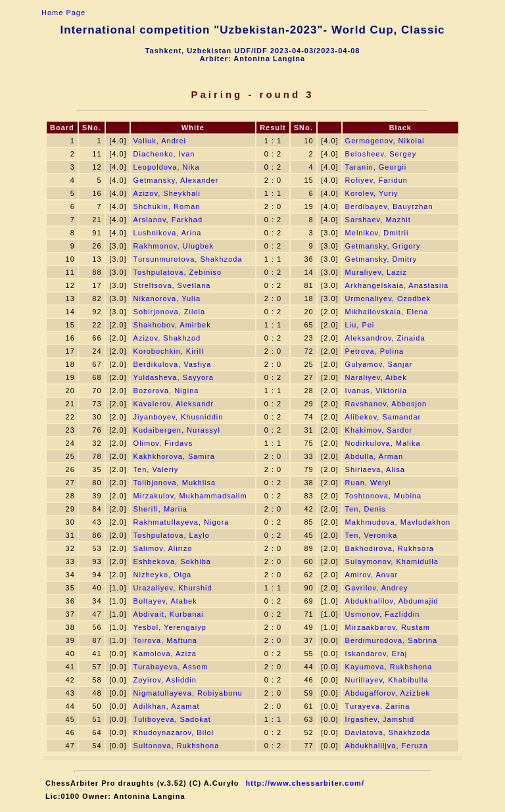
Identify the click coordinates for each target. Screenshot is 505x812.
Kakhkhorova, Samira (174, 456)
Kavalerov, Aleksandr (174, 404)
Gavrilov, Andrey (377, 588)
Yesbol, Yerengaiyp (170, 627)
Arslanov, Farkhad (168, 220)
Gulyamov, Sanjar (379, 364)
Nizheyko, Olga (163, 575)
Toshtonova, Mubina (383, 496)
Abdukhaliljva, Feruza (387, 746)
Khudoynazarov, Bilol (174, 732)
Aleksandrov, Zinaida (385, 338)
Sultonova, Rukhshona (177, 746)
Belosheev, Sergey (381, 154)
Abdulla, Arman (374, 456)
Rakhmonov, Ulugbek (174, 246)
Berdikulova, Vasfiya (173, 364)
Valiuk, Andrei (160, 141)
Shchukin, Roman (167, 206)
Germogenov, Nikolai (385, 141)
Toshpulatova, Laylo (172, 535)
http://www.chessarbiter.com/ (305, 783)
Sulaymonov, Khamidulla (392, 561)
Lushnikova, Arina (168, 233)
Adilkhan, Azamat (167, 706)
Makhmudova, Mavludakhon (398, 522)
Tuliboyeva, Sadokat (172, 719)
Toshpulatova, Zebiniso (178, 272)
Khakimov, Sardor (379, 430)
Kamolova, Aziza (165, 654)
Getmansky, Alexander (176, 180)
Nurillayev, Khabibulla (387, 680)
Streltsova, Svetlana (172, 285)
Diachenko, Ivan (164, 154)
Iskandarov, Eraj (376, 654)
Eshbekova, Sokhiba (172, 561)
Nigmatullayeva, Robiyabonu (188, 693)
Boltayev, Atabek (165, 601)
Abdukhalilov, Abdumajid (392, 601)
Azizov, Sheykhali (167, 193)
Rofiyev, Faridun (376, 180)
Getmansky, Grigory (383, 246)
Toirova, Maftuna (165, 640)
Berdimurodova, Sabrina (392, 640)
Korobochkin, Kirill (169, 351)
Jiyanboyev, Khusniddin (179, 417)
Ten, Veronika (372, 535)
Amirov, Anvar (372, 575)
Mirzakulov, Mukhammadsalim (190, 496)
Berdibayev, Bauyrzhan (389, 206)
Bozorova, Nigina (166, 391)
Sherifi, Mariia (160, 509)
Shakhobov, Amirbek (172, 325)
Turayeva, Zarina (378, 706)
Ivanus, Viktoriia (376, 391)
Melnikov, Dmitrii (377, 233)
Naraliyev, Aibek (376, 377)
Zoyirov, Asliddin (165, 680)
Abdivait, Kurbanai (169, 614)
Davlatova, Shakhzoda (388, 732)
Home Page (63, 12)
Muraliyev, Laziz (376, 272)
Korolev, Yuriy (372, 193)
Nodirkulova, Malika (383, 443)
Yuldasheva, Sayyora (174, 377)
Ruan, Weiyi (368, 483)
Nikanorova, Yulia (167, 299)
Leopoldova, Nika (167, 167)
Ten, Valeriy (156, 469)
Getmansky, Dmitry (381, 259)
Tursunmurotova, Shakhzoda (188, 259)
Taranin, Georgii (376, 167)
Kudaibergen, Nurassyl (177, 430)
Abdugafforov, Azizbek (388, 693)
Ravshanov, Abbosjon (386, 404)
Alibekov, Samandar (383, 417)
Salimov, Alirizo (163, 548)
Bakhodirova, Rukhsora (390, 548)
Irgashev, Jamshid (380, 719)
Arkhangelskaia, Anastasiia (397, 285)
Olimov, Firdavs (163, 443)
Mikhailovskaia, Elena (387, 312)
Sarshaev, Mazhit (378, 220)
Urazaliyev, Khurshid (173, 588)
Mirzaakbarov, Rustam (388, 627)
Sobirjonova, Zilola (170, 312)
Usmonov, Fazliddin (383, 614)
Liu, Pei (360, 325)
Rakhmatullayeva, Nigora (181, 522)
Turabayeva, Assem (171, 667)
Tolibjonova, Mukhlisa (175, 483)
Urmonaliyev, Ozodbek (388, 299)
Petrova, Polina (375, 351)
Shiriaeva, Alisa (375, 469)
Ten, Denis (366, 509)
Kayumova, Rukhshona (389, 667)
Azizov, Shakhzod (167, 338)
